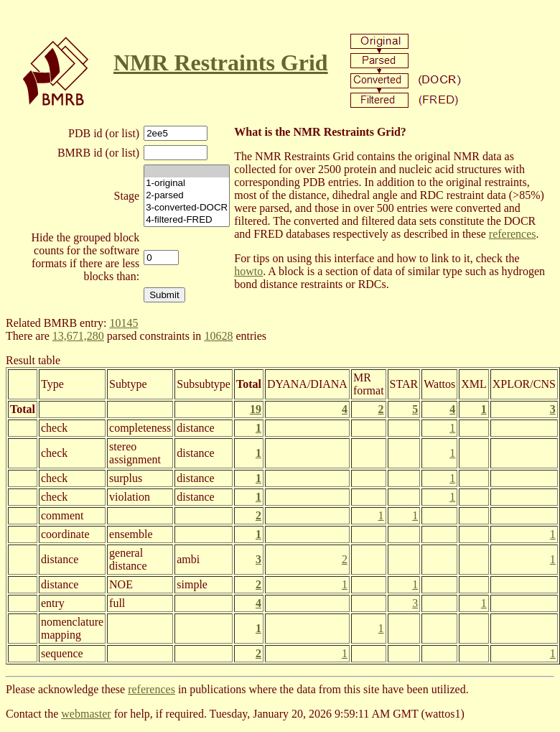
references (513, 234)
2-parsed (187, 196)
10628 (218, 336)
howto (248, 271)
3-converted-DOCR (187, 208)
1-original (187, 184)
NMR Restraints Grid (221, 62)
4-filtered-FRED (187, 220)
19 (256, 409)
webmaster (86, 714)
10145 (123, 323)
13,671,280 (78, 336)
